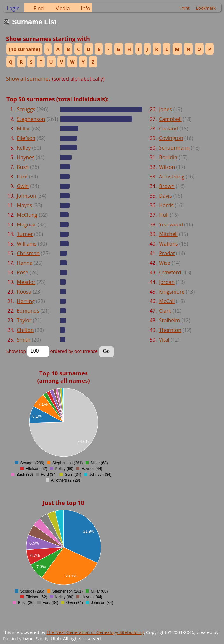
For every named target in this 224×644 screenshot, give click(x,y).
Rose (23, 272)
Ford (22, 177)
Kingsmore (172, 292)
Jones (165, 109)
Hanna (25, 263)
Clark (165, 311)
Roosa (24, 292)
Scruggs (26, 109)
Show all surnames (28, 79)
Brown (167, 186)
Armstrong (172, 177)
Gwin (23, 186)
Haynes (26, 157)
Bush (23, 167)
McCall (167, 301)
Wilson (167, 167)
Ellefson (26, 138)
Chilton (25, 330)
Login (13, 8)
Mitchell (168, 234)
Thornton (170, 330)
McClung (27, 215)
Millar (24, 129)
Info (86, 8)
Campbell (170, 119)
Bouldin (168, 157)
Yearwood (171, 224)
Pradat (167, 253)
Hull (164, 215)
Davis (165, 196)
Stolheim (169, 320)
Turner (25, 234)
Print (185, 8)
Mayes (25, 205)
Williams (27, 244)
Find (39, 8)
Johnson (27, 196)
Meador (26, 282)
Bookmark (206, 8)
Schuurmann (174, 148)
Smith (24, 340)
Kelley (24, 148)
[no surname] (24, 49)
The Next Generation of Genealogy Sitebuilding (95, 632)
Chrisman (28, 253)
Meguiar (27, 224)
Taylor (24, 320)
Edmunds (28, 311)
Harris (166, 205)
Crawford (170, 272)
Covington (171, 138)
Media (62, 8)
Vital (164, 340)
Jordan (167, 282)
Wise (164, 263)
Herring (26, 301)
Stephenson (31, 119)
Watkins (168, 244)
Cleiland (168, 129)
